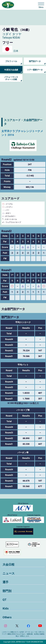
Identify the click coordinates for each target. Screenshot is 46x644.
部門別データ (35, 61)
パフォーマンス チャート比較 (11, 78)
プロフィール (11, 61)
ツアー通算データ (35, 70)
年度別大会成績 (11, 70)
